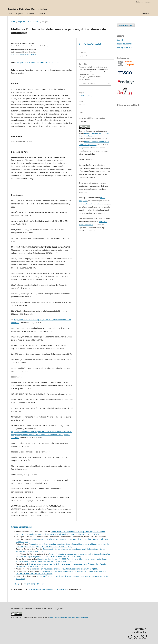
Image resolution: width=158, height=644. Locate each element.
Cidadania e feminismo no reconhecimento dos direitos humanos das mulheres (74, 571)
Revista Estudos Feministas (27, 9)
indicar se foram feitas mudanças (91, 204)
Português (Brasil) (125, 47)
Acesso (148, 2)
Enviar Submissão (126, 25)
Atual (10, 13)
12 (34, 584)
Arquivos (19, 13)
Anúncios (31, 13)
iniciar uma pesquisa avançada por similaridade (48, 589)
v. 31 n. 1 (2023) (33, 22)
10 (29, 584)
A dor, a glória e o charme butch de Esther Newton (59, 576)
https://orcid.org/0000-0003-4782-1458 (24, 55)
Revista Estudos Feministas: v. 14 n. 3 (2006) (63, 556)
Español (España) (124, 44)
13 (37, 584)
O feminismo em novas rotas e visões (45, 569)
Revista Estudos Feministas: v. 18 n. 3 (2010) (80, 534)
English (120, 40)
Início (13, 22)
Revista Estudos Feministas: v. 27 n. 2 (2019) (56, 561)
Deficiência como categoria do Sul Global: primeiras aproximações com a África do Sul (63, 564)
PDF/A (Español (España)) (91, 44)
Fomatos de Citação (88, 84)
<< (12, 584)
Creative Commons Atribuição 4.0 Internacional (69, 617)
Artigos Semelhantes (21, 527)
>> (46, 584)
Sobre (41, 13)
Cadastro (139, 2)
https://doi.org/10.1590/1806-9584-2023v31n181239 (37, 63)
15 (42, 584)
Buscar (145, 13)
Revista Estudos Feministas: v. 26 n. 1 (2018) (54, 547)
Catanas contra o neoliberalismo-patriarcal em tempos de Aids (58, 539)
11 (32, 584)
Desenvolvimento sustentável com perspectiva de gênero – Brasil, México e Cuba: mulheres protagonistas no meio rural (61, 533)
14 (39, 584)
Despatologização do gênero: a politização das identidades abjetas (71, 549)
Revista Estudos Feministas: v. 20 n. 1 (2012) (34, 574)
